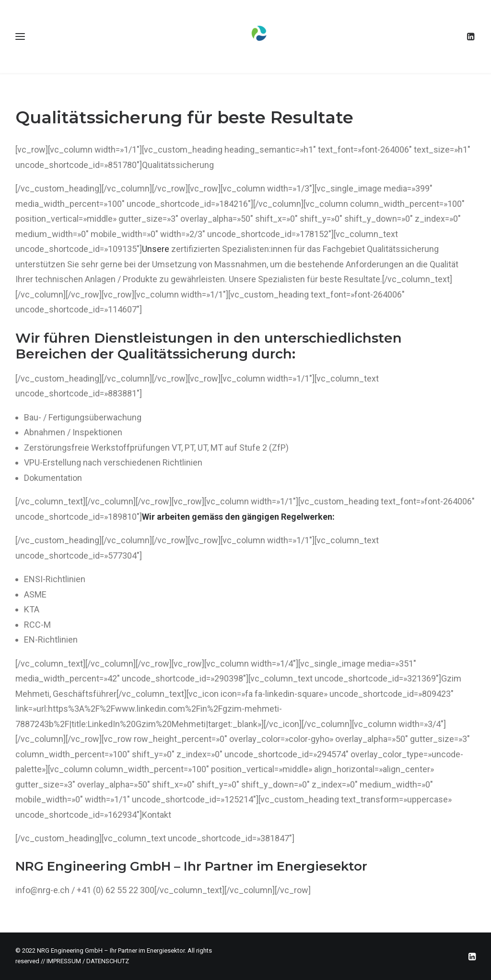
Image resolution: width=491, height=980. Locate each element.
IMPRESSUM (64, 961)
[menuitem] (471, 36)
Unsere (156, 249)
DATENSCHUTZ (108, 961)
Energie (302, 866)
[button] (471, 36)
